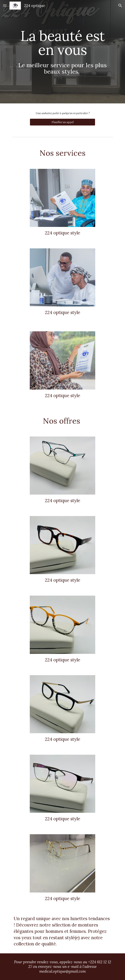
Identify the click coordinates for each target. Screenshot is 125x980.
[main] (62, 52)
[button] (5, 5)
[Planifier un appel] (62, 122)
